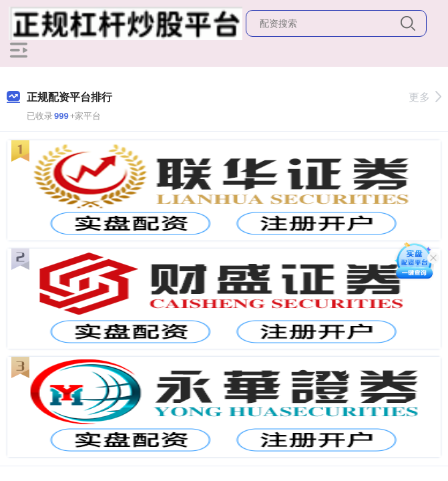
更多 (425, 97)
